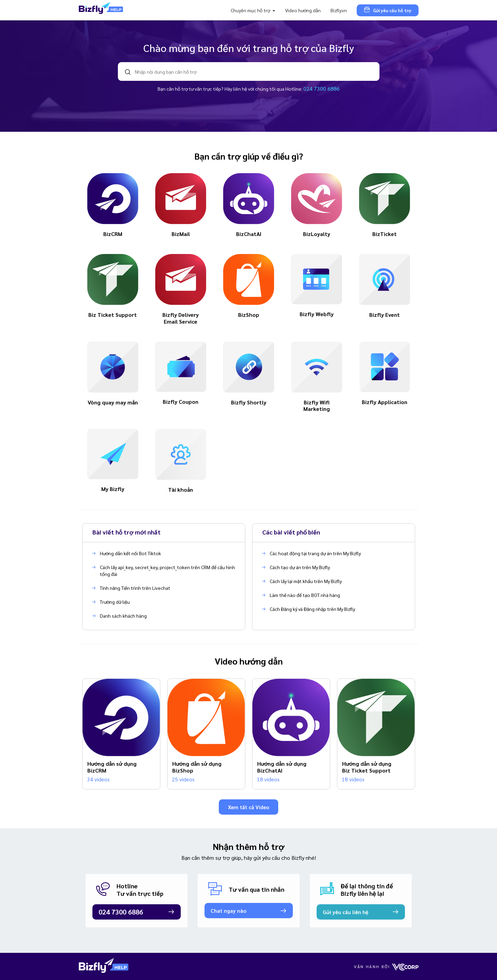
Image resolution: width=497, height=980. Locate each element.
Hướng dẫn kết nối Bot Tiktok (130, 553)
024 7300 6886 (322, 88)
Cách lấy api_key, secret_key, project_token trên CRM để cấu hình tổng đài (167, 570)
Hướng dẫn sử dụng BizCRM (112, 767)
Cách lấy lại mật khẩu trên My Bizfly (306, 581)
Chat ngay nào (228, 911)
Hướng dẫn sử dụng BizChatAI (282, 767)
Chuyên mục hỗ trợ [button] (251, 10)
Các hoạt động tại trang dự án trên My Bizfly (315, 553)
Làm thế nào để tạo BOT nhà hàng (305, 595)
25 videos (183, 779)
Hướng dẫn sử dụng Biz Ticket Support (367, 767)
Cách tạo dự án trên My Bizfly (300, 567)
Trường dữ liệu (115, 602)
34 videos (98, 779)
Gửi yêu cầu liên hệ (345, 912)
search (128, 72)
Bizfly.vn (339, 10)
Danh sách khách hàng (123, 616)
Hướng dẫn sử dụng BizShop (197, 767)
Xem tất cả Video (248, 807)
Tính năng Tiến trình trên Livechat (135, 588)
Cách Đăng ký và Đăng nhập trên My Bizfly (312, 609)
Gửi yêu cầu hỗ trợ (388, 10)
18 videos (268, 779)
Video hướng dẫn (303, 10)
